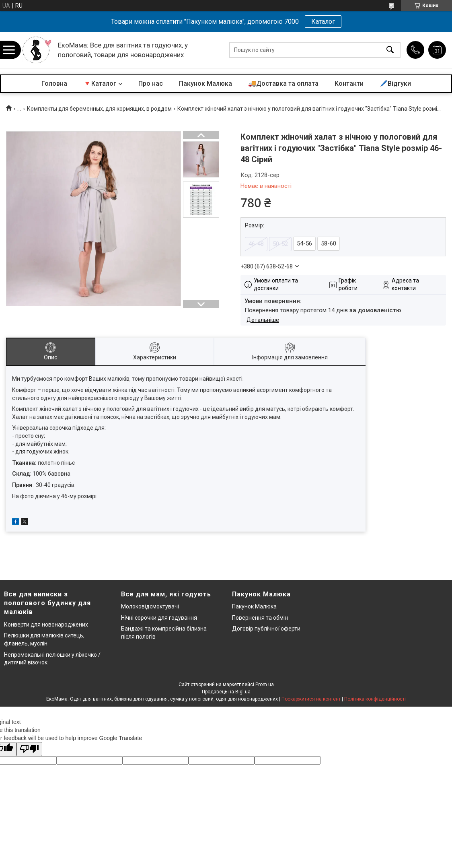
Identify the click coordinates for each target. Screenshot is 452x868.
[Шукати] (390, 50)
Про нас (151, 84)
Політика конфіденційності (375, 699)
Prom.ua (265, 685)
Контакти (349, 84)
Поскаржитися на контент (311, 699)
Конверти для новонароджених (46, 625)
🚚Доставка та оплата (283, 84)
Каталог (323, 22)
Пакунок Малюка (205, 84)
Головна (54, 84)
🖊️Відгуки (395, 84)
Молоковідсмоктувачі (150, 606)
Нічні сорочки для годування (159, 618)
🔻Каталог (100, 84)
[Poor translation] (29, 749)
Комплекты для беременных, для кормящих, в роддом (99, 109)
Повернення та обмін (260, 618)
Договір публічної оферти (266, 629)
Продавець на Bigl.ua (226, 692)
